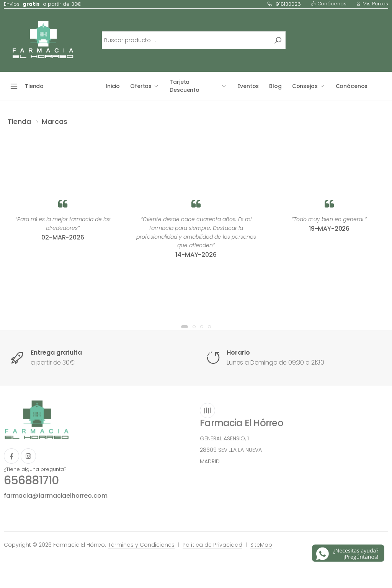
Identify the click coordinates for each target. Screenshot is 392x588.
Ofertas (141, 86)
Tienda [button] (34, 86)
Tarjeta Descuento (185, 86)
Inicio (113, 86)
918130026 (284, 4)
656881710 (31, 480)
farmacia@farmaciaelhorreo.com (56, 496)
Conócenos (329, 4)
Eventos (248, 86)
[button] (185, 327)
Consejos (305, 86)
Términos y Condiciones (141, 545)
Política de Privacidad (212, 545)
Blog (275, 86)
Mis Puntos (372, 4)
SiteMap (261, 545)
